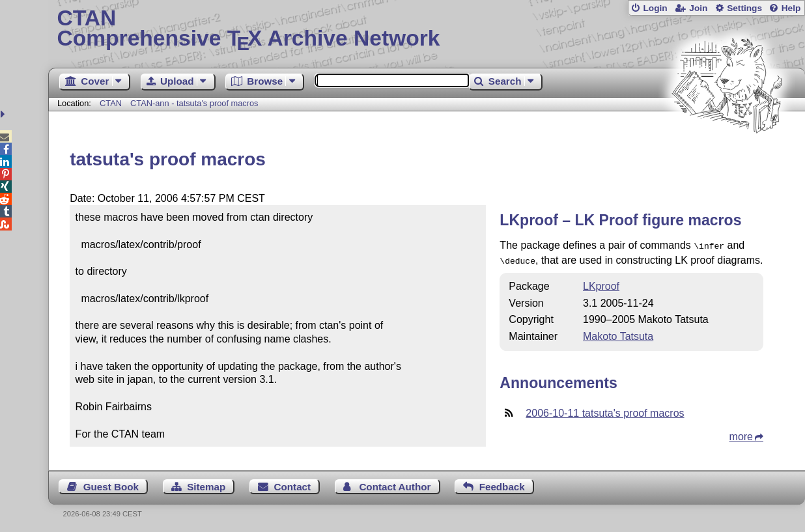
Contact (293, 484)
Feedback (502, 484)
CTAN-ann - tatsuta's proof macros (194, 103)
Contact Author (395, 484)
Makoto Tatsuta (618, 334)
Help (791, 8)
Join (698, 8)
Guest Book (111, 484)
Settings (744, 8)
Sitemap (206, 484)
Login (655, 8)
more (741, 434)
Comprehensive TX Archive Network (426, 29)
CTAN (111, 103)
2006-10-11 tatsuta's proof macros (605, 411)
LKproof (601, 284)
